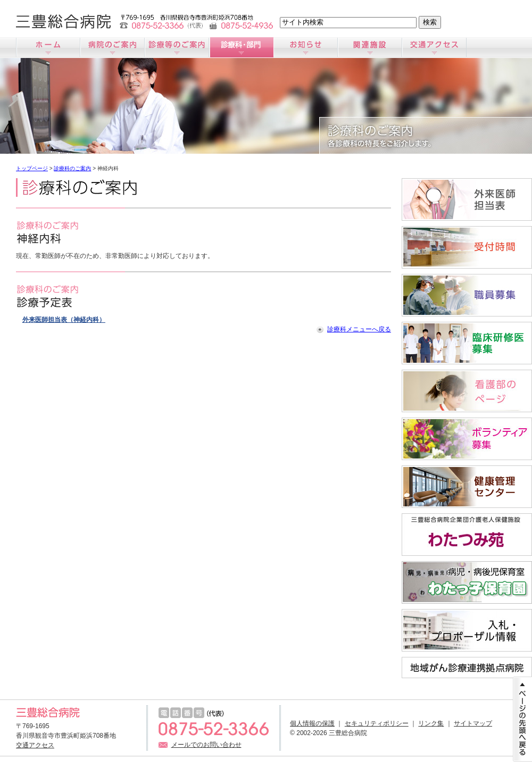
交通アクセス (434, 47)
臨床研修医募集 (467, 343)
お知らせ (306, 47)
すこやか (467, 487)
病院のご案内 (113, 47)
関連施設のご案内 (370, 47)
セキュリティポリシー (377, 723)
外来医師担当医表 (467, 199)
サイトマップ (473, 723)
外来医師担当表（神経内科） (64, 320)
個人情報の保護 (312, 723)
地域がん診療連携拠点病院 (467, 668)
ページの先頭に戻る (522, 719)
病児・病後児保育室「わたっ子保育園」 (467, 582)
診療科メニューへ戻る (359, 329)
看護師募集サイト (467, 391)
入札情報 (467, 630)
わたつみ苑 (467, 535)
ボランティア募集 (467, 439)
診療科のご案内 (241, 47)
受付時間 (467, 247)
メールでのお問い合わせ (206, 745)
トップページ (32, 168)
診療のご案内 (177, 47)
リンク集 (431, 723)
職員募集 (467, 295)
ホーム (48, 47)
